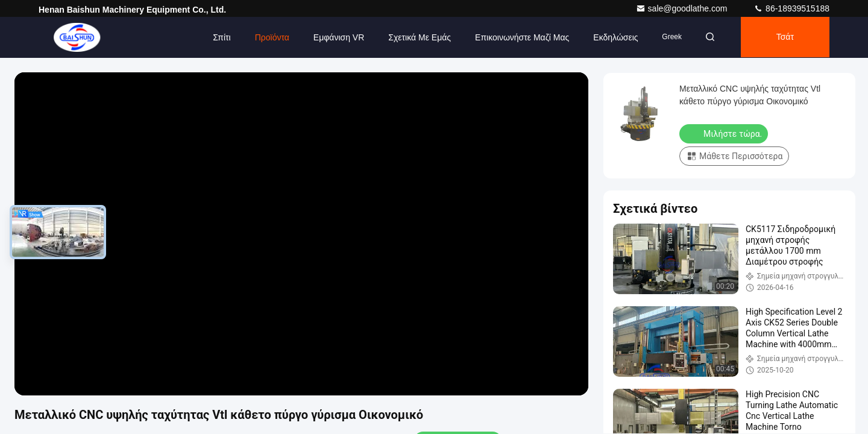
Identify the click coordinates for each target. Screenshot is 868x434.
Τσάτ (784, 37)
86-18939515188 (791, 8)
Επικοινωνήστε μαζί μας (518, 37)
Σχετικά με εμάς (416, 37)
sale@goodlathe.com (683, 8)
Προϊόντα (268, 37)
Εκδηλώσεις (612, 37)
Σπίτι (218, 37)
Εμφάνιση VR (335, 37)
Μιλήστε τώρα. (725, 133)
